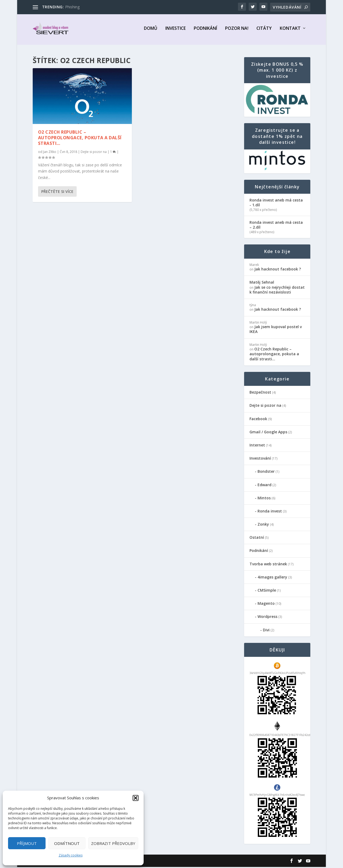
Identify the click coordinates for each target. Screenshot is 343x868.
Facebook (258, 420)
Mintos (264, 499)
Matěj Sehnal (262, 283)
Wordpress (267, 618)
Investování (260, 459)
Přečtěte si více (57, 193)
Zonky (263, 525)
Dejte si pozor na (94, 153)
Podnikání (205, 31)
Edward (264, 486)
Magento (266, 604)
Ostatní (257, 538)
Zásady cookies (71, 855)
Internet (257, 446)
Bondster (266, 472)
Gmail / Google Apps (268, 433)
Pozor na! (237, 31)
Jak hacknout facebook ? (278, 270)
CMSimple (267, 591)
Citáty (264, 31)
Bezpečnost (260, 393)
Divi (266, 631)
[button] (136, 798)
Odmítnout (67, 843)
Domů (151, 31)
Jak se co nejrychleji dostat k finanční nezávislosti (277, 291)
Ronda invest (270, 512)
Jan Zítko (50, 153)
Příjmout (27, 843)
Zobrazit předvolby (113, 843)
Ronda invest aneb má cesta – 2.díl (276, 226)
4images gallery (272, 578)
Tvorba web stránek (268, 565)
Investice (176, 31)
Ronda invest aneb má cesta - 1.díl (276, 204)
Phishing (72, 7)
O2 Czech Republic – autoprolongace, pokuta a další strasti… (80, 139)
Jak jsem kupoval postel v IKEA (276, 330)
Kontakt (290, 31)
